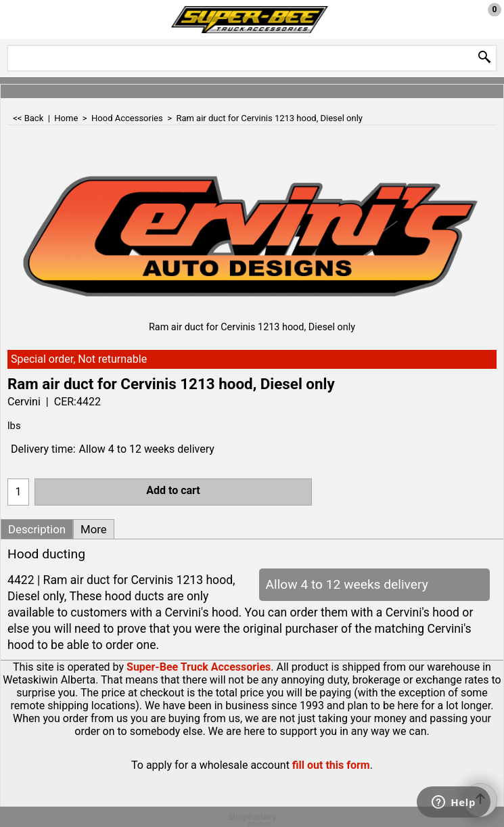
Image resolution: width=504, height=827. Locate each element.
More (94, 529)
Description (37, 529)
